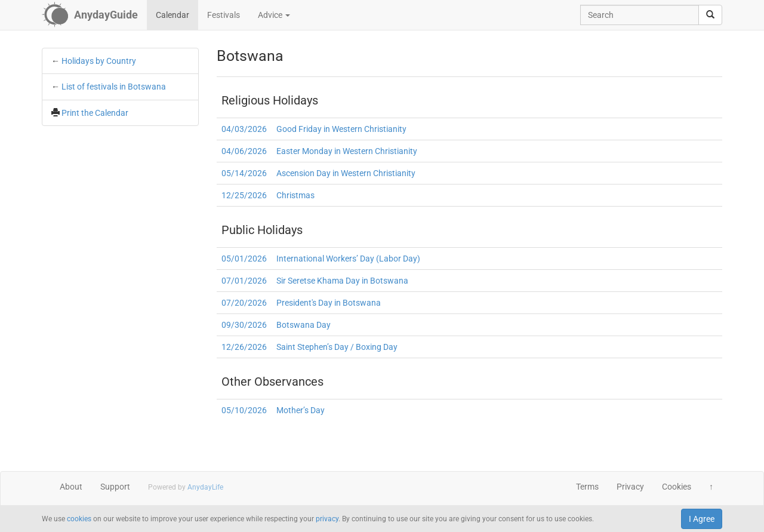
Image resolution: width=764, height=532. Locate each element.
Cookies (677, 487)
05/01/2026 (244, 259)
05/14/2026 (244, 173)
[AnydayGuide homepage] (90, 15)
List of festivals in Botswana (114, 87)
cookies (79, 519)
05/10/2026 (244, 410)
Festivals (224, 15)
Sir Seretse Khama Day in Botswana (342, 281)
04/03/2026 (244, 129)
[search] (710, 15)
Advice (274, 15)
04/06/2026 (244, 151)
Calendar (172, 15)
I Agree (702, 519)
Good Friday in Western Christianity (341, 129)
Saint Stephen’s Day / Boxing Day (337, 347)
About (71, 487)
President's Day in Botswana (329, 303)
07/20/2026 (244, 303)
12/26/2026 (244, 347)
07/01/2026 (244, 281)
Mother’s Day (301, 410)
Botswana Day (304, 325)
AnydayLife (205, 487)
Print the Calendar (95, 113)
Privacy (630, 487)
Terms (587, 487)
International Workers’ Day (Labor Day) (348, 259)
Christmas (295, 195)
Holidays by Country (99, 61)
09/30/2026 (244, 325)
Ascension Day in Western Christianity (346, 173)
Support (115, 487)
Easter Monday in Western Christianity (347, 151)
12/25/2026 (244, 195)
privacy (327, 519)
